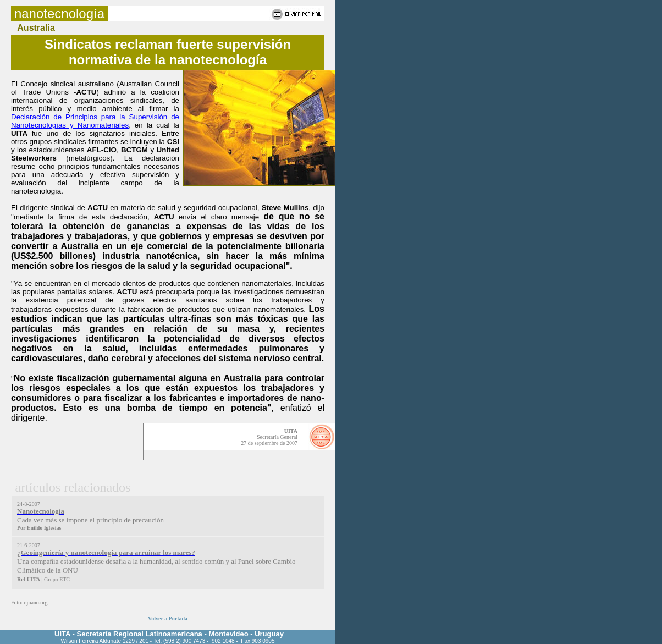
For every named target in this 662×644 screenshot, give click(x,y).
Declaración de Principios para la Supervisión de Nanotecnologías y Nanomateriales (95, 121)
